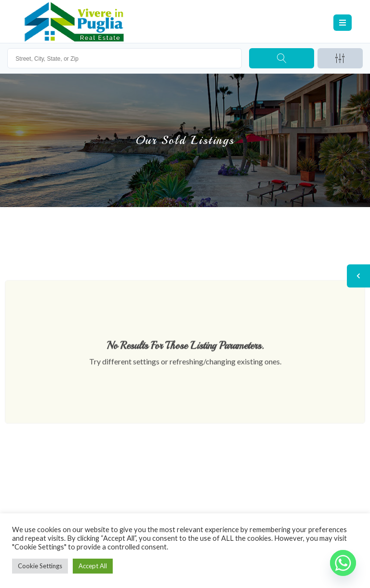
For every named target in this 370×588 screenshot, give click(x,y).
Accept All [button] (93, 566)
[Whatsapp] (343, 563)
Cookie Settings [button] (40, 566)
